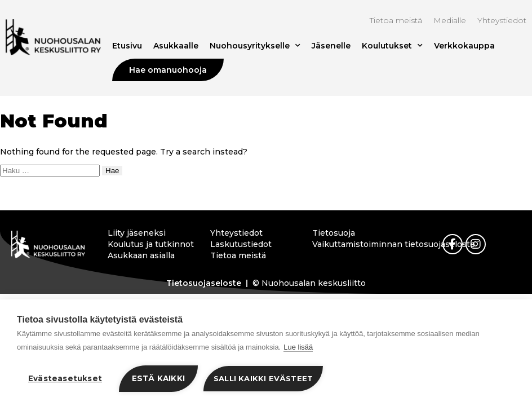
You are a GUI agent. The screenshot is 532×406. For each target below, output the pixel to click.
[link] (453, 244)
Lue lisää (298, 347)
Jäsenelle (331, 46)
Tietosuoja (334, 233)
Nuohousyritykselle (255, 46)
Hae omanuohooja (168, 70)
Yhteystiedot (502, 20)
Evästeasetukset (65, 378)
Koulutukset (392, 46)
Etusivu (127, 46)
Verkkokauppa (464, 46)
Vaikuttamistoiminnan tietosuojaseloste (354, 244)
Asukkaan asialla (141, 255)
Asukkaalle (176, 46)
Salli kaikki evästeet (263, 378)
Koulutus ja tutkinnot (149, 244)
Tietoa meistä (396, 20)
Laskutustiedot (241, 244)
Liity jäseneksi (137, 233)
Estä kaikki (158, 378)
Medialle (450, 20)
